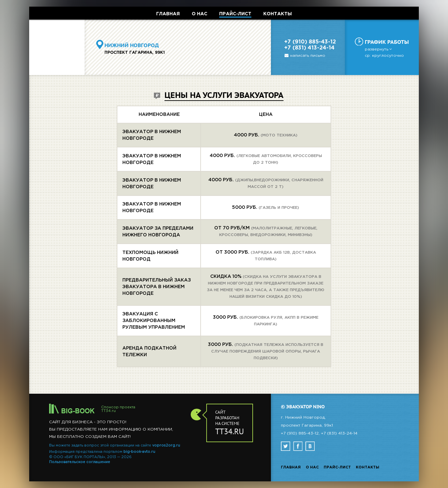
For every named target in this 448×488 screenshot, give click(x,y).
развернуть (379, 49)
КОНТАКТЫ (278, 14)
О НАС (199, 14)
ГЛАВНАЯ (168, 14)
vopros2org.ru (166, 446)
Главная (291, 467)
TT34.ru (108, 411)
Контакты (368, 467)
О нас (312, 467)
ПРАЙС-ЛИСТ (235, 14)
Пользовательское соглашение (80, 462)
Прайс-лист (337, 467)
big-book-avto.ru (139, 452)
